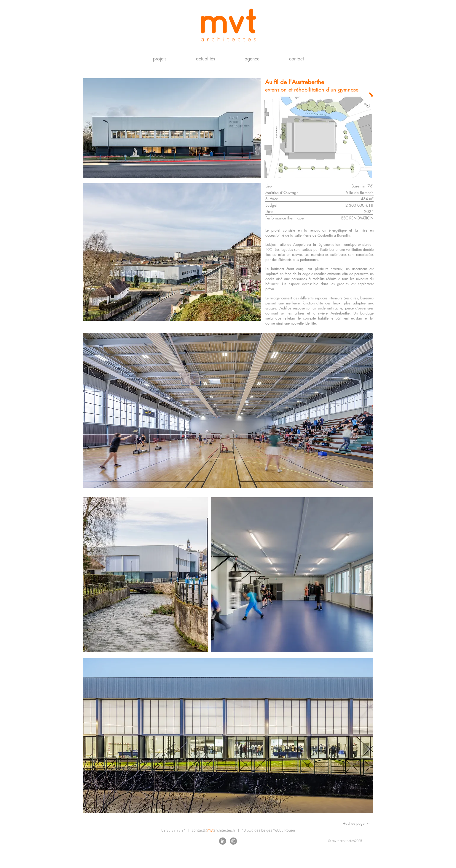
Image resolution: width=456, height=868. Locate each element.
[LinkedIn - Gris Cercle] (223, 841)
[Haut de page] (356, 823)
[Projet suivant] (371, 96)
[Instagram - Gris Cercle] (233, 841)
